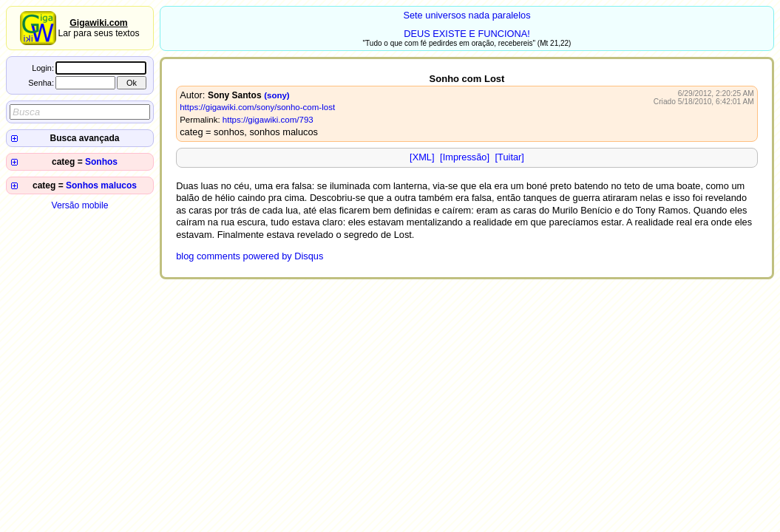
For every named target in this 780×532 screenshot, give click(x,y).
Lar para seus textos (98, 28)
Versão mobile (79, 205)
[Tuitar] (510, 157)
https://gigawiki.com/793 (268, 120)
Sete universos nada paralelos (467, 15)
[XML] (422, 157)
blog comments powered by (250, 256)
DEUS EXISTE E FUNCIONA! (467, 34)
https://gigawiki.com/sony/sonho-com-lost (257, 107)
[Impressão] (465, 157)
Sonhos (101, 162)
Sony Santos (235, 95)
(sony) (277, 95)
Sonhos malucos (101, 185)
